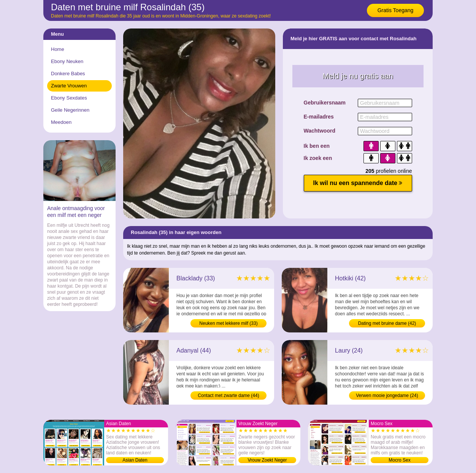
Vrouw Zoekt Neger (267, 460)
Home (58, 49)
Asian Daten (135, 460)
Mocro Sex (399, 460)
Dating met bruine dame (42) (387, 323)
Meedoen (61, 122)
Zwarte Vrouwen (69, 86)
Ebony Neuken (67, 61)
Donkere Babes (68, 74)
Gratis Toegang (396, 10)
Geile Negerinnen (70, 110)
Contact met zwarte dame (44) (228, 395)
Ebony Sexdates (69, 98)
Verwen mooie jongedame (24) (387, 395)
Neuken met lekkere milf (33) (228, 323)
